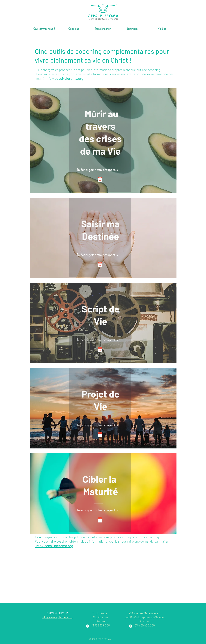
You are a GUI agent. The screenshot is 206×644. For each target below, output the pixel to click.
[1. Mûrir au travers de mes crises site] (100, 180)
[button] (44, 29)
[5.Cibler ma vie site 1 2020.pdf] (100, 520)
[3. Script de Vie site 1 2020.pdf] (100, 350)
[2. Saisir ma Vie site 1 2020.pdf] (100, 265)
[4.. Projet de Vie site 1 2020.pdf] (100, 435)
